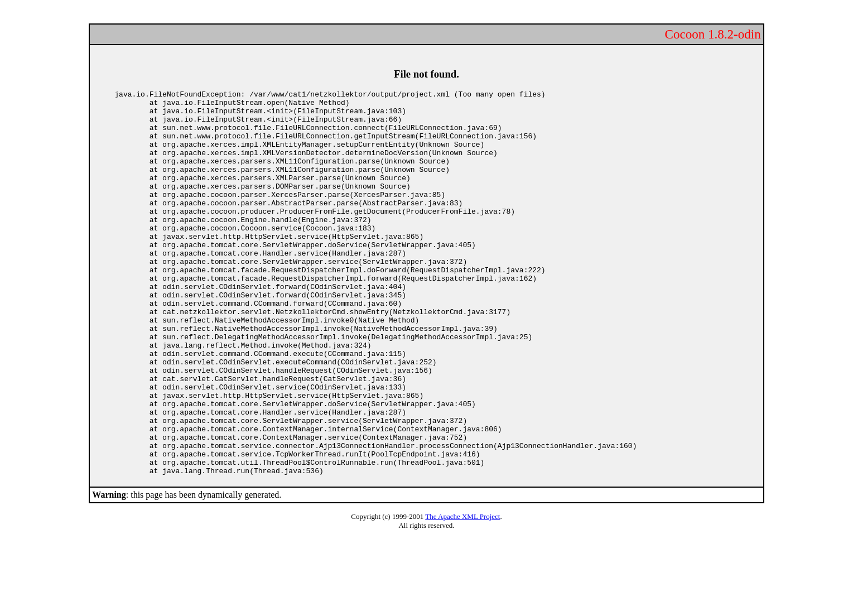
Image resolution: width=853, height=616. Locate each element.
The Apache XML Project (462, 593)
